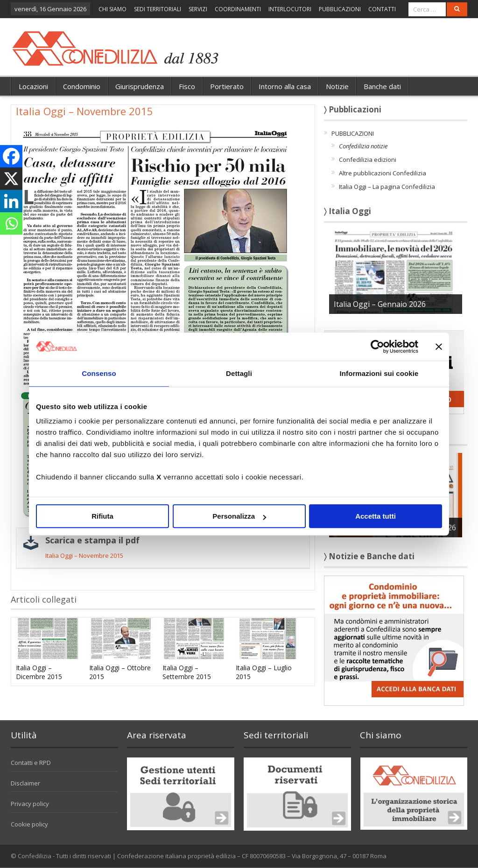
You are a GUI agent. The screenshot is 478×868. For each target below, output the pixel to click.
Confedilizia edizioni (368, 160)
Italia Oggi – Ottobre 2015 (120, 672)
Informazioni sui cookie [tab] (379, 373)
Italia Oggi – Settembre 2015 (187, 672)
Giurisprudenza (140, 86)
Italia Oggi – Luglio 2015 (264, 672)
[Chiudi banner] (439, 347)
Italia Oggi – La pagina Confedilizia (387, 187)
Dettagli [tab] (239, 373)
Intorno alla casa (285, 86)
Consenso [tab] (99, 373)
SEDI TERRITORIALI (158, 9)
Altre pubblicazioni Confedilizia (383, 173)
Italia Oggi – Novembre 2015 (84, 556)
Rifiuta (102, 516)
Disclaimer (25, 783)
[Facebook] (11, 156)
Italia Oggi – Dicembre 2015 (39, 672)
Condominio (82, 86)
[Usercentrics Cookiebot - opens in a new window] (377, 347)
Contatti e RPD (31, 763)
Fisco (187, 86)
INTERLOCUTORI (290, 9)
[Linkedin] (11, 201)
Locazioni (33, 86)
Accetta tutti (376, 516)
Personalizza (239, 516)
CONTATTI (382, 9)
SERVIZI (198, 9)
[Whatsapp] (11, 223)
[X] (11, 179)
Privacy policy (30, 804)
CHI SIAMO (112, 9)
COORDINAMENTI (238, 9)
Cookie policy (29, 824)
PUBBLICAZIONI (340, 9)
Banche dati (382, 86)
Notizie (337, 86)
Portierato (227, 86)
